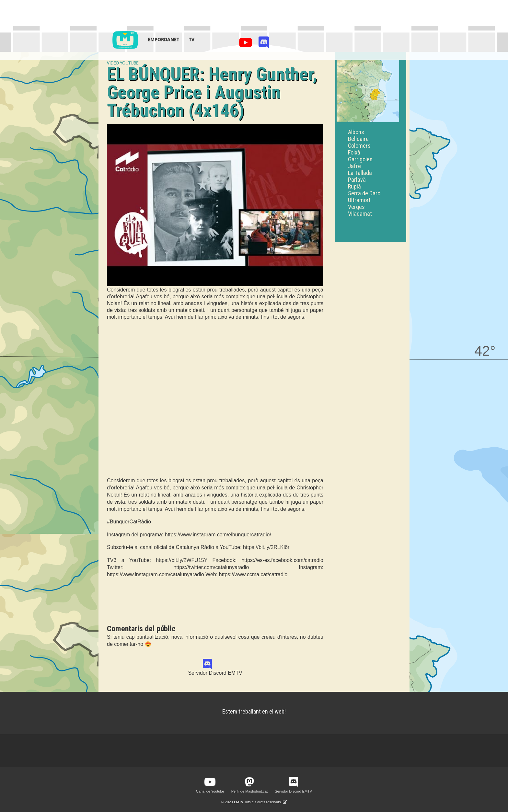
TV (192, 39)
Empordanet (163, 39)
